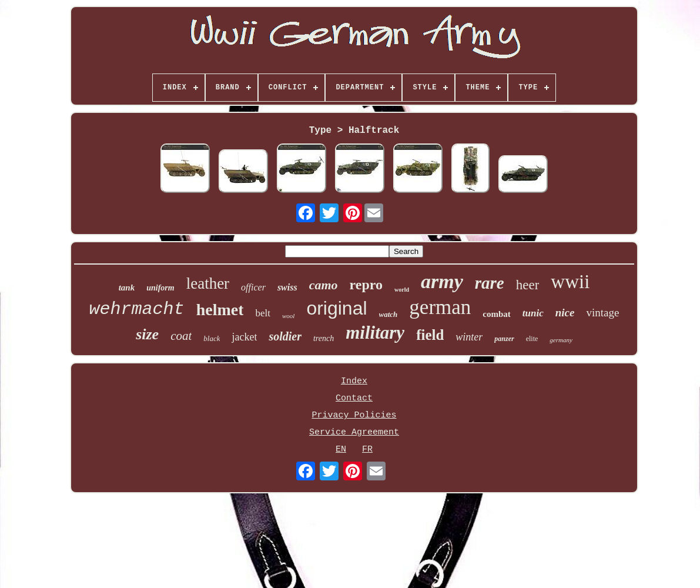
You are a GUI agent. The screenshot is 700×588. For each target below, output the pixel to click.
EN (341, 450)
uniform (160, 288)
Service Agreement (354, 432)
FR (367, 450)
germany (561, 340)
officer (253, 287)
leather (208, 283)
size (147, 334)
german (440, 307)
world (402, 290)
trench (324, 338)
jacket (244, 337)
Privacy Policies (354, 415)
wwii (570, 282)
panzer (504, 339)
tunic (533, 313)
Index (354, 381)
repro (366, 285)
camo (324, 285)
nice (565, 313)
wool (288, 316)
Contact (354, 398)
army (442, 281)
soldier (285, 336)
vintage (602, 313)
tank (127, 288)
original (336, 308)
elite (532, 339)
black (212, 338)
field (430, 335)
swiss (287, 287)
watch (388, 314)
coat (181, 336)
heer (528, 285)
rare (490, 283)
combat (497, 314)
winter (469, 337)
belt (263, 313)
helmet (220, 310)
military (375, 333)
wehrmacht (137, 309)
